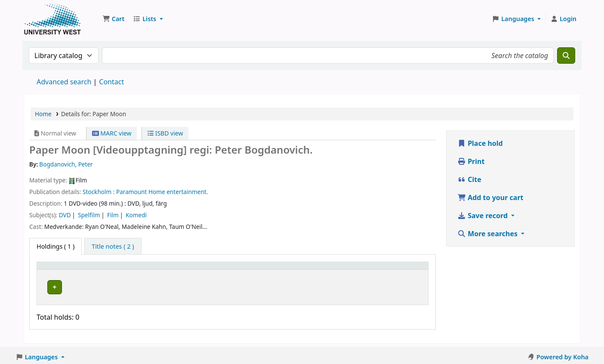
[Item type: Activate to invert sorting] (67, 270)
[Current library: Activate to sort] (167, 270)
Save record (483, 216)
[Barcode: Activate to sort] (395, 270)
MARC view (112, 133)
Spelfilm (89, 215)
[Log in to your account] (563, 19)
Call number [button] (260, 270)
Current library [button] (123, 270)
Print (471, 161)
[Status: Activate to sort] (337, 270)
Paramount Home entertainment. (162, 192)
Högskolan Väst (122, 286)
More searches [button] (488, 234)
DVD (65, 215)
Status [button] (328, 270)
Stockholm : (99, 192)
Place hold (480, 143)
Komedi (136, 215)
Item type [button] (55, 270)
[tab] (113, 247)
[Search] (566, 56)
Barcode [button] (377, 270)
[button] (113, 19)
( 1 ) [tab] (55, 246)
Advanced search (64, 82)
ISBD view (165, 133)
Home (43, 114)
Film (113, 215)
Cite (469, 179)
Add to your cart (490, 197)
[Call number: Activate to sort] (276, 270)
